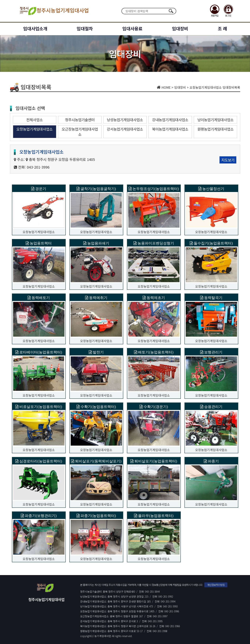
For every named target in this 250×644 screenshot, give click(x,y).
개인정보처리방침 (216, 585)
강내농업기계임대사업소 (170, 120)
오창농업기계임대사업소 (35, 129)
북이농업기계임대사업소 (170, 129)
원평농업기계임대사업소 (215, 129)
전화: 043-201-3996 (34, 167)
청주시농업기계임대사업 (54, 11)
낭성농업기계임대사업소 (125, 120)
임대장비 (180, 28)
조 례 (222, 28)
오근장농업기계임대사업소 (80, 132)
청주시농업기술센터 (80, 120)
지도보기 (228, 160)
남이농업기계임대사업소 (215, 120)
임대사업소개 (35, 28)
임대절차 (85, 28)
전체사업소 (35, 120)
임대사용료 (132, 28)
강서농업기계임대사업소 (125, 129)
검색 (171, 11)
